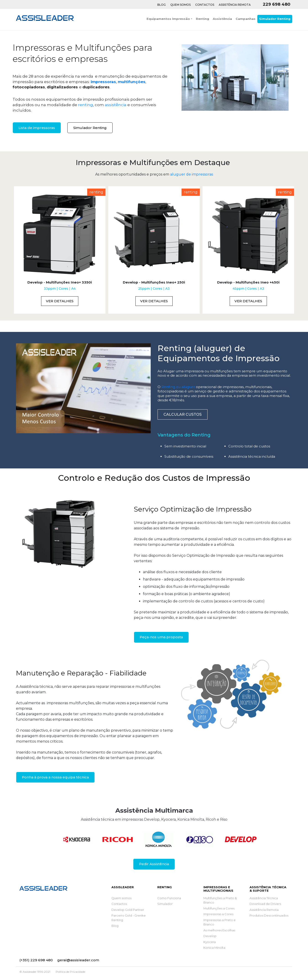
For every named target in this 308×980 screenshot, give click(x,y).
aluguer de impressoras (192, 174)
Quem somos (121, 898)
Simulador (165, 904)
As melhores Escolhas (219, 930)
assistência (116, 105)
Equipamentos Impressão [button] (168, 19)
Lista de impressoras (37, 128)
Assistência (222, 19)
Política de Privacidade (70, 972)
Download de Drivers (265, 904)
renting (86, 105)
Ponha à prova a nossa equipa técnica (55, 777)
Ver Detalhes (60, 301)
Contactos (205, 5)
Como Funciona (169, 898)
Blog (162, 5)
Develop (210, 936)
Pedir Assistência (154, 864)
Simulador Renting (275, 19)
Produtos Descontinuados (269, 915)
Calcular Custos (183, 414)
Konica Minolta (214, 948)
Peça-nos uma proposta (161, 637)
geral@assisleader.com (78, 960)
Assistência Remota (235, 5)
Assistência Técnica (264, 898)
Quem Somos (180, 5)
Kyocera (210, 942)
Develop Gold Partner (128, 910)
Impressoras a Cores (218, 914)
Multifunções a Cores (219, 908)
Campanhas (246, 19)
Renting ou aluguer (178, 387)
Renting (203, 19)
